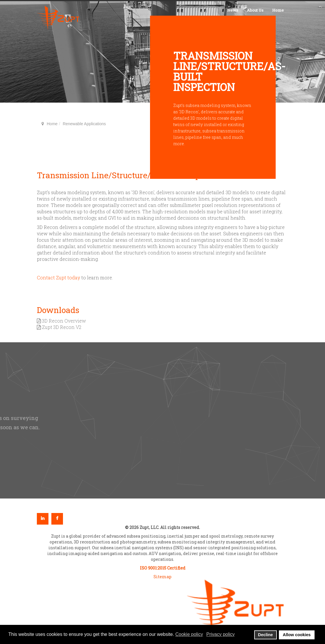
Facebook (57, 519)
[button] (259, 375)
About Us (255, 10)
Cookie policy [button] (189, 634)
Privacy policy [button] (221, 634)
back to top (278, 289)
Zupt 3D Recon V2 (59, 327)
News (233, 10)
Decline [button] (265, 635)
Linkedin (43, 519)
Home (278, 10)
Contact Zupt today (58, 278)
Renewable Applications (84, 124)
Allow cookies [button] (297, 635)
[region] (162, 420)
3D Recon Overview (61, 321)
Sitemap (162, 577)
